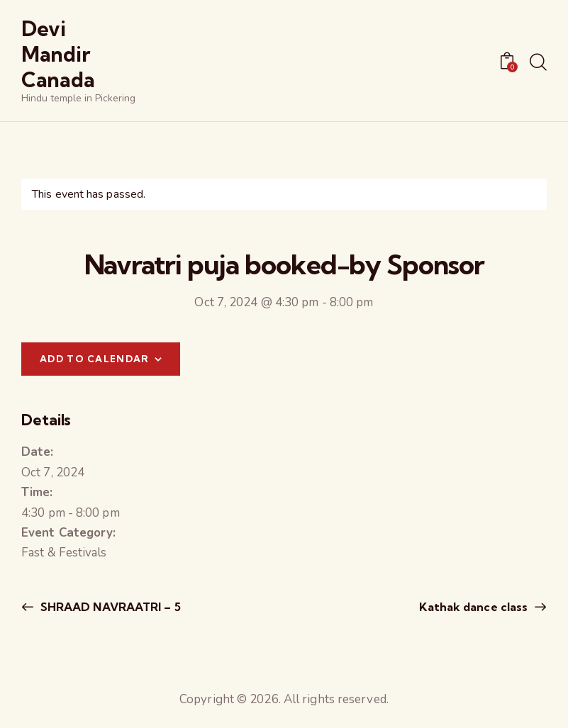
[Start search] (538, 63)
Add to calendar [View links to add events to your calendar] (95, 359)
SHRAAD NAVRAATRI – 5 (109, 607)
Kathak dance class (475, 607)
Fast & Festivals (64, 553)
